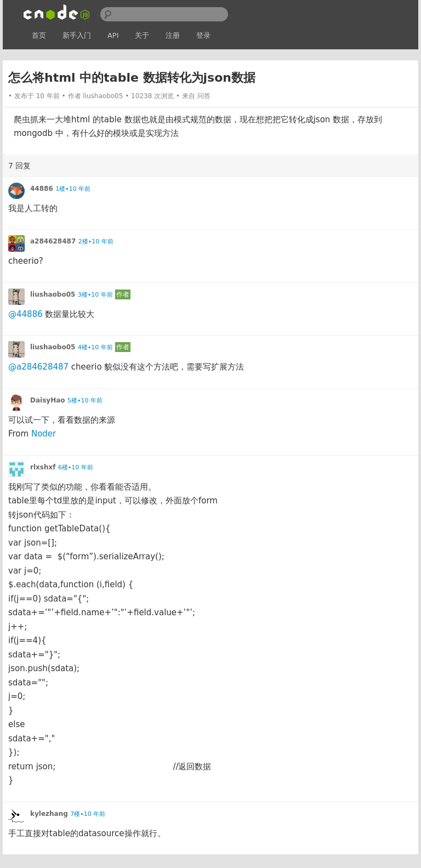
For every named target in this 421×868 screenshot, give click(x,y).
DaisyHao (48, 400)
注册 (173, 35)
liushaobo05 (103, 96)
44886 (42, 189)
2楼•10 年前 (96, 242)
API (113, 35)
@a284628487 (38, 367)
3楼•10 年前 (95, 295)
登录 (203, 35)
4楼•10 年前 (95, 347)
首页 (39, 35)
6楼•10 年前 (76, 467)
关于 (142, 35)
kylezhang (49, 814)
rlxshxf (43, 467)
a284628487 (53, 241)
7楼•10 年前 (88, 814)
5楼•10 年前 (85, 401)
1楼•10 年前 (73, 189)
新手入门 (77, 35)
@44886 (25, 314)
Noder (44, 434)
